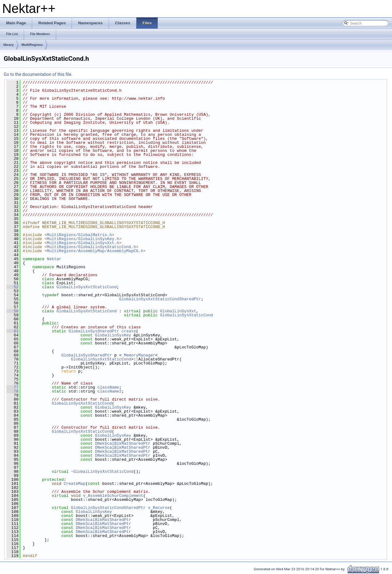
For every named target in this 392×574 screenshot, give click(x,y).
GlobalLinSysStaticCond (186, 315)
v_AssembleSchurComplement (113, 496)
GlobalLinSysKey (113, 335)
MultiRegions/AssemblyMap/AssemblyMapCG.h (95, 251)
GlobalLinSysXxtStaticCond (87, 287)
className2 (110, 391)
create (129, 331)
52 (13, 287)
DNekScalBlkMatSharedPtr (123, 443)
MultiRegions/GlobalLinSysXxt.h (83, 243)
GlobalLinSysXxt (178, 311)
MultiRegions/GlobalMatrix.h (79, 235)
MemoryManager (139, 355)
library (9, 45)
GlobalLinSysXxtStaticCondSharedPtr (160, 299)
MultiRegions (32, 45)
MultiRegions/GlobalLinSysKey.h (83, 239)
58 (13, 311)
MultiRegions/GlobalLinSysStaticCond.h (92, 247)
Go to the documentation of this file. (38, 74)
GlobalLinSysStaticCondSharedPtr (108, 508)
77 (13, 387)
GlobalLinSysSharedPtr (94, 331)
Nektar (54, 259)
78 (13, 391)
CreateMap (74, 484)
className (108, 387)
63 (13, 331)
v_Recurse (159, 508)
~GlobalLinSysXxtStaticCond (102, 472)
